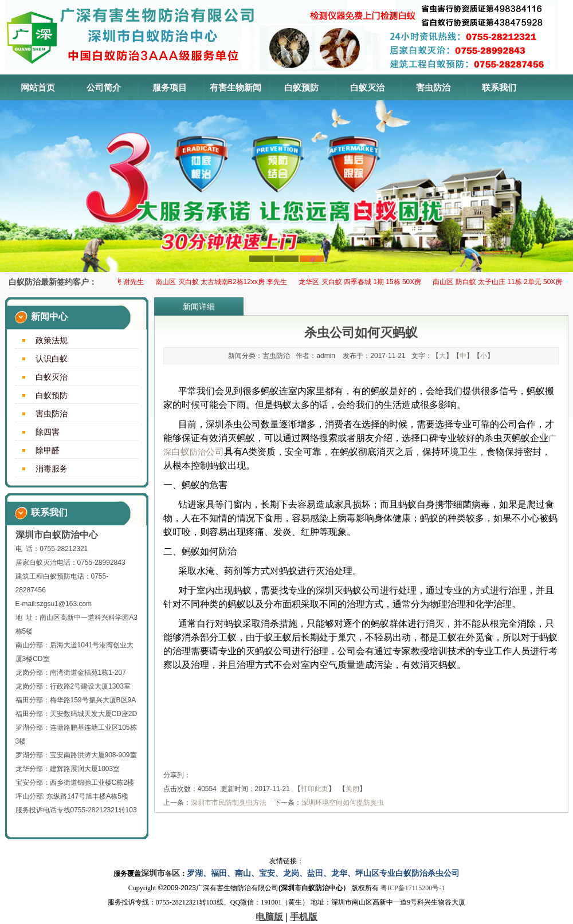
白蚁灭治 (367, 87)
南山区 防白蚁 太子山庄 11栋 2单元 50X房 (500, 282)
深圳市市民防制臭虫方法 (229, 803)
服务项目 (170, 87)
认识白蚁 (52, 359)
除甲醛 (48, 450)
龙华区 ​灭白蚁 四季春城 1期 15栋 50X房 (362, 282)
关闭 (352, 789)
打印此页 (315, 789)
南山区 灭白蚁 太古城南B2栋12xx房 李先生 (223, 282)
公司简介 (104, 87)
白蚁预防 (301, 87)
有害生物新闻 (236, 87)
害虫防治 (433, 87)
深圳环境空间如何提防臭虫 (343, 803)
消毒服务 (52, 469)
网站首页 (38, 87)
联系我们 (499, 87)
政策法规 (52, 340)
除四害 (48, 432)
